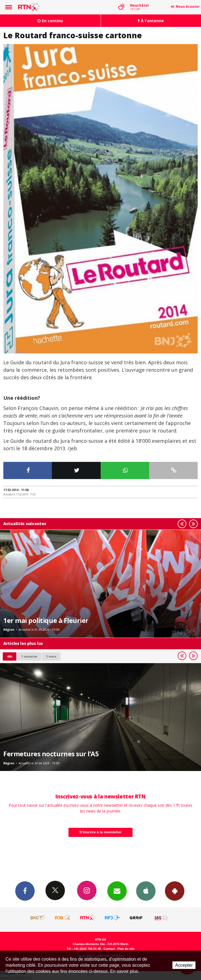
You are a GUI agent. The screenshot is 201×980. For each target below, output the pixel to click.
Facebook (25, 891)
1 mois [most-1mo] (51, 656)
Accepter (184, 965)
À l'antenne (151, 21)
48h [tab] (10, 656)
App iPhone (146, 891)
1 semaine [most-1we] (29, 656)
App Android (175, 891)
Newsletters (117, 891)
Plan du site (126, 949)
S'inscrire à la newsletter (101, 832)
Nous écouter (188, 7)
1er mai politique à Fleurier (46, 620)
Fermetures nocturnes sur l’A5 (51, 754)
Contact (109, 949)
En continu (50, 21)
